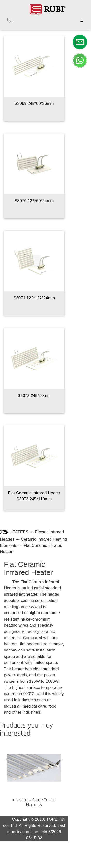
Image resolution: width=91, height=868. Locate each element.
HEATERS (19, 532)
